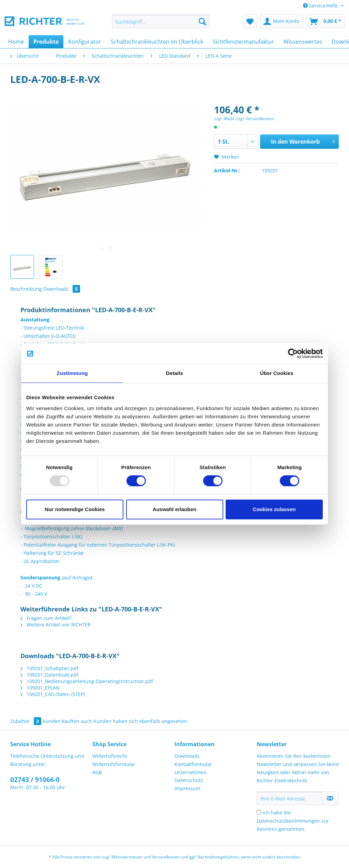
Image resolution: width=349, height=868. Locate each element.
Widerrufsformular (114, 764)
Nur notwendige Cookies (75, 509)
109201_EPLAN (40, 688)
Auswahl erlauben (174, 509)
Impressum (187, 788)
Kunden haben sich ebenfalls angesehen (140, 721)
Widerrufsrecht (110, 756)
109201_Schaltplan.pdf (49, 668)
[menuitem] (161, 25)
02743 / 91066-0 (35, 780)
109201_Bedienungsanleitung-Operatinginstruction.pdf (87, 681)
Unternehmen (191, 772)
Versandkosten (166, 857)
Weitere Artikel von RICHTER (56, 625)
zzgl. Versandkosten (255, 119)
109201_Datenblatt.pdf (49, 675)
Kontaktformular (193, 764)
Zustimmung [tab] (72, 373)
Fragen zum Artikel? (46, 618)
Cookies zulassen (274, 509)
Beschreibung (26, 289)
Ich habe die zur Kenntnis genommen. (293, 821)
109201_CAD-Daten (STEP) (53, 694)
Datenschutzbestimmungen (288, 821)
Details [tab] (174, 373)
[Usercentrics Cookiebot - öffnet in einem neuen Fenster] (293, 353)
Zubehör (26, 721)
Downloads (62, 289)
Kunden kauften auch (67, 721)
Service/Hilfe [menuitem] (321, 6)
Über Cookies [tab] (277, 373)
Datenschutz (189, 780)
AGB (97, 772)
